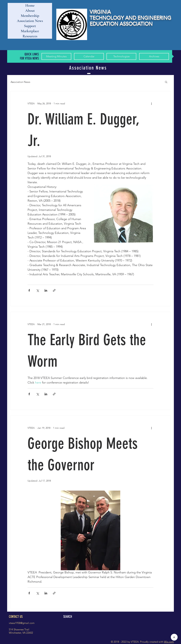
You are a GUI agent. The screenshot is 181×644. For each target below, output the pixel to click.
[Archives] (154, 56)
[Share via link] (54, 290)
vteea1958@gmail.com (22, 623)
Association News (30, 21)
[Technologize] (121, 56)
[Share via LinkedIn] (46, 290)
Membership (30, 16)
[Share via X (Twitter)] (38, 290)
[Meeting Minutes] (56, 56)
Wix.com (169, 642)
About (30, 11)
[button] (166, 82)
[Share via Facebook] (29, 290)
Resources (30, 36)
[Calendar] (89, 56)
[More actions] (151, 103)
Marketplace (30, 31)
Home (30, 5)
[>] (174, 637)
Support (30, 26)
